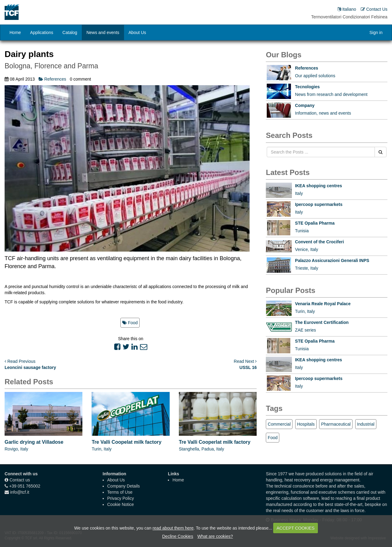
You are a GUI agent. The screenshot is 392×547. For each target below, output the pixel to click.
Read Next (245, 361)
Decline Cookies (177, 536)
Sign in (376, 32)
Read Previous (20, 361)
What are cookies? (215, 536)
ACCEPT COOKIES (296, 528)
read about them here (173, 528)
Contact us (20, 480)
